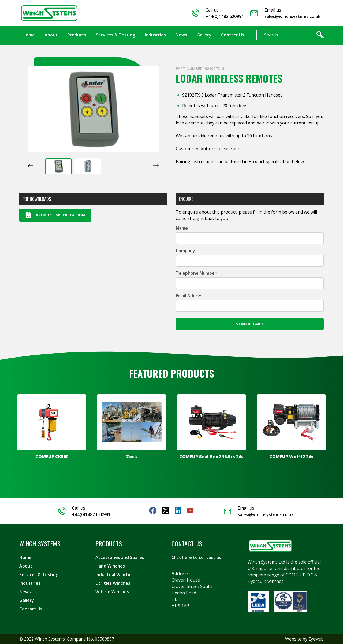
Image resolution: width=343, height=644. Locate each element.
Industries (30, 583)
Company (185, 250)
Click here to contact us (196, 557)
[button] (58, 166)
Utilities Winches (113, 583)
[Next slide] (156, 165)
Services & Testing (39, 574)
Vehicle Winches (112, 591)
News (25, 591)
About (26, 566)
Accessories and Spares (120, 557)
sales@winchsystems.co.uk (292, 16)
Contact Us (31, 609)
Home (25, 557)
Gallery (27, 600)
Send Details (250, 324)
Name (182, 228)
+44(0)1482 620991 (225, 16)
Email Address (190, 295)
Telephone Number (196, 273)
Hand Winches (110, 566)
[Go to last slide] (31, 165)
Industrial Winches (115, 574)
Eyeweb (316, 639)
